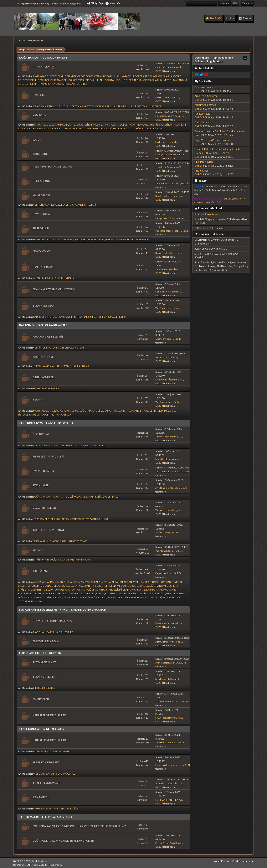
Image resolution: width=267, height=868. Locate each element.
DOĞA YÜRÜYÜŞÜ (44, 66)
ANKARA (95, 581)
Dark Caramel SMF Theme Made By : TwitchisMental (38, 864)
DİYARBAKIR (121, 585)
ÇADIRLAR (39, 316)
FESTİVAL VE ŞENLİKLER (107, 496)
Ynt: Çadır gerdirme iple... (168, 307)
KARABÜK (152, 589)
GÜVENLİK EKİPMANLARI (159, 410)
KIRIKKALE (49, 593)
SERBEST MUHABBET (46, 762)
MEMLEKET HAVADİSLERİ (48, 456)
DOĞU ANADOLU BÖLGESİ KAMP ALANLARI (84, 128)
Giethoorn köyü (163, 338)
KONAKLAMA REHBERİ (69, 518)
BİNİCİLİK (59, 277)
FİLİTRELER (39, 687)
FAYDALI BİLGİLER (43, 470)
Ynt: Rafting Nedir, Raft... (167, 230)
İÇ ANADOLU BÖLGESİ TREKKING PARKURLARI (79, 79)
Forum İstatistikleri (208, 207)
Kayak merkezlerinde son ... (170, 195)
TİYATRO (55, 540)
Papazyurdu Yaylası (205, 104)
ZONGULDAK (35, 600)
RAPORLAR (111, 105)
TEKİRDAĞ (122, 596)
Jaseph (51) (226, 198)
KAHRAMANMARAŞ (135, 589)
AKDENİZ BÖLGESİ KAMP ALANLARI (167, 124)
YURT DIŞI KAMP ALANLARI (75, 365)
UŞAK (162, 596)
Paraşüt (159, 217)
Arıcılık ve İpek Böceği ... (168, 487)
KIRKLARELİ (62, 593)
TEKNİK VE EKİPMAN (138, 238)
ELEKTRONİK (53, 807)
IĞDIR (92, 589)
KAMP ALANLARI (43, 356)
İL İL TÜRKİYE (41, 570)
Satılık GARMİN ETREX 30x (169, 799)
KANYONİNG (40, 153)
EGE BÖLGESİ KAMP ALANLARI (90, 124)
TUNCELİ (153, 596)
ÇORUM (99, 585)
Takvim (201, 180)
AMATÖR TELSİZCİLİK (46, 640)
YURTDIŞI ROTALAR (64, 83)
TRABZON (142, 596)
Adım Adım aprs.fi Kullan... (169, 641)
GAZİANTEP (37, 589)
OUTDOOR (39, 807)
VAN (169, 596)
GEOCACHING (41, 180)
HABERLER (81, 83)
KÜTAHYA (110, 593)
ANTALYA (106, 581)
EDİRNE (141, 585)
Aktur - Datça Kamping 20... (169, 356)
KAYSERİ (38, 593)
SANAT (72, 540)
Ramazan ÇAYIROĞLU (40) (208, 201)
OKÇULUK (39, 277)
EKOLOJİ (38, 550)
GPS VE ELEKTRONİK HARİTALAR (53, 620)
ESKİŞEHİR (24, 589)
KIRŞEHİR (74, 593)
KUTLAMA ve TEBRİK (58, 750)
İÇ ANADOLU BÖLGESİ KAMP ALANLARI (39, 128)
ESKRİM (49, 277)
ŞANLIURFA (100, 596)
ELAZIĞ (150, 585)
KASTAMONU (25, 593)
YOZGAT (23, 600)
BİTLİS (40, 585)
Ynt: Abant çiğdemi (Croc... (169, 550)
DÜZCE (132, 585)
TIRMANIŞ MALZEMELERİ (112, 316)
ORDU (30, 596)
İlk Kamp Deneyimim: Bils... (169, 115)
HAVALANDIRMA (136, 410)
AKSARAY (75, 581)
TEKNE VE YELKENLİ (93, 238)
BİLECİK (22, 585)
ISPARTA (100, 589)
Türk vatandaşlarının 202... (169, 436)
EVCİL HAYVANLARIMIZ (62, 559)
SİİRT (76, 596)
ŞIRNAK (111, 596)
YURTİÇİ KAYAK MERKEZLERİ (48, 204)
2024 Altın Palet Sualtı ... (167, 700)
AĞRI (67, 581)
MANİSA (132, 593)
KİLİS (82, 593)
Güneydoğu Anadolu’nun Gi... (171, 154)
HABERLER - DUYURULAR (46, 238)
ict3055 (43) (239, 198)
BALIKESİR (146, 581)
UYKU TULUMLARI (55, 316)
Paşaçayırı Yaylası (164, 572)
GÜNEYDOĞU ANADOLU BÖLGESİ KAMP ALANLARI (136, 128)
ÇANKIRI (90, 585)
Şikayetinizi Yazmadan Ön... (169, 782)
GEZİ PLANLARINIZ (95, 444)
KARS (173, 589)
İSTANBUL (111, 589)
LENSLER (50, 687)
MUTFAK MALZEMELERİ (85, 316)
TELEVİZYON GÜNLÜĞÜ (95, 518)
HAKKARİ (76, 589)
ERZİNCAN (160, 585)
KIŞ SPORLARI (41, 194)
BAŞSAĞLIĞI (40, 750)
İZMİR (120, 589)
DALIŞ (79, 238)
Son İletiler (204, 80)
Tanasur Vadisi (203, 113)
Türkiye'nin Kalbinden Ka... (169, 268)
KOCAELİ (90, 593)
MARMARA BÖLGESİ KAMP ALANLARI (53, 124)
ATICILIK (70, 277)
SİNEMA (37, 540)
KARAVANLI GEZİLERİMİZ (48, 336)
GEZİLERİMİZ (67, 238)
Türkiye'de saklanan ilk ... (168, 182)
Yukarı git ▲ (248, 860)
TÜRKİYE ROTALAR (73, 105)
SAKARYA (57, 596)
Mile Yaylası (201, 170)
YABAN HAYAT (83, 559)
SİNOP (83, 596)
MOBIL (60, 631)
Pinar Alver (212, 213)
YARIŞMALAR (41, 698)
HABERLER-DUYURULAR (46, 387)
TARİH (46, 540)
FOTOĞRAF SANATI (44, 661)
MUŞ (169, 593)
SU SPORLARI (41, 227)
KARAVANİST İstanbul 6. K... (169, 379)
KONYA (100, 593)
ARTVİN (128, 581)
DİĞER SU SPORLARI (116, 238)
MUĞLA (161, 593)
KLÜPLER (132, 105)
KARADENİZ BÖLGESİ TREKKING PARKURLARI (146, 75)
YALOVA (176, 596)
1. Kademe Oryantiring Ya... (169, 166)
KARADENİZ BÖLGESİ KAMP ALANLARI (127, 124)
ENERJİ (96, 410)
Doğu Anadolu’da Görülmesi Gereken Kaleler (220, 130)
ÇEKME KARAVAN (61, 410)
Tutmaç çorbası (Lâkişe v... (169, 509)
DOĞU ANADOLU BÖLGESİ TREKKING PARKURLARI (132, 79)
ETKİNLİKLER (41, 484)
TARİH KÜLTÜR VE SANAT (49, 529)
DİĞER (76, 807)
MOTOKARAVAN (42, 410)
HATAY (85, 589)
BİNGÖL (32, 585)
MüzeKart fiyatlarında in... (169, 458)
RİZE (49, 596)
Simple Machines (39, 860)
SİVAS (90, 596)
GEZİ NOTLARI (41, 433)
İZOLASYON (107, 410)
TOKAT (132, 596)
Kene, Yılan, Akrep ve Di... (168, 291)
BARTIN (156, 581)
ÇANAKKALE (77, 585)
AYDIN (136, 581)
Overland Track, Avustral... (169, 66)
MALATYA (122, 593)
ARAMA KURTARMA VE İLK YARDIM (54, 288)
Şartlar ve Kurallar (231, 860)
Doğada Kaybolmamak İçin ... (170, 622)
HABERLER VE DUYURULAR (49, 714)
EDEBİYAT (82, 540)
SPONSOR (66, 807)
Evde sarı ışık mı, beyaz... (168, 764)
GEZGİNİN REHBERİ (44, 507)
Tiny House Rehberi (165, 742)
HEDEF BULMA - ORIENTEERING (52, 166)
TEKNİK (122, 105)
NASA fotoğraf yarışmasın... (169, 717)
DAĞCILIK (39, 94)
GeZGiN (160, 70)
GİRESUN (49, 589)
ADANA (37, 581)
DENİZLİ (109, 585)
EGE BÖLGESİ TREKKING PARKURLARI (101, 75)
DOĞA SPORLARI (42, 496)
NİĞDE (22, 596)
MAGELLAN (39, 631)
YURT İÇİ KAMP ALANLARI (47, 365)
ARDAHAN (117, 581)
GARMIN (51, 631)
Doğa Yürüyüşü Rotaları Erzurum (213, 139)
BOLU (48, 585)
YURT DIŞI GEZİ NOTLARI (71, 347)
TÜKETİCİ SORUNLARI (46, 782)
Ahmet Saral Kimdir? (166, 662)
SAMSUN (68, 596)
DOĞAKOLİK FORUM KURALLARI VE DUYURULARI (63, 840)
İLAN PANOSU (41, 796)
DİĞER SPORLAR (43, 266)
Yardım (217, 860)
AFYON (59, 581)
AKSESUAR (67, 414)
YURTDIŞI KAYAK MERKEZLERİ (80, 204)
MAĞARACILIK (41, 250)
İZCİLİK (37, 139)
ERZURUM (172, 585)
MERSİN (152, 593)
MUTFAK (55, 414)
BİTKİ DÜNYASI (41, 559)
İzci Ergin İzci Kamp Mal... (168, 141)
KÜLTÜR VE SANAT (83, 496)
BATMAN (166, 581)
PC (72, 631)
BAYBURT (177, 581)
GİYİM (69, 316)
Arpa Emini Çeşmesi (206, 95)
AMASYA (85, 581)
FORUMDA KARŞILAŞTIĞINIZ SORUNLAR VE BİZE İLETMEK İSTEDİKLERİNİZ (79, 825)
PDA (67, 631)
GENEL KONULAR (43, 376)
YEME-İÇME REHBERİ (44, 518)
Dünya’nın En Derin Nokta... (169, 252)
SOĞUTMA (85, 410)
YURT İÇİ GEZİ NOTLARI (45, 347)
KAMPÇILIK (39, 114)
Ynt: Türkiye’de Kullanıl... (168, 470)
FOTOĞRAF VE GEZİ (62, 496)
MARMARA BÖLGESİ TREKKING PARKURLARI (56, 75)
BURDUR (57, 585)
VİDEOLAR (143, 105)
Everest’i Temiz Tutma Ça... (169, 96)
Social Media (204, 67)
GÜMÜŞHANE (62, 589)
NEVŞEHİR (178, 593)
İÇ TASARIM (120, 410)
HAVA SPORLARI (42, 213)
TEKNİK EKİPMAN (43, 305)
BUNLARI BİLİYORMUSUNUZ (61, 773)
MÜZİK (64, 540)
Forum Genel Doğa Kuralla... (170, 842)
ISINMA (75, 410)
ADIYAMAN (48, 581)
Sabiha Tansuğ (163, 531)
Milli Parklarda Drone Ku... (169, 678)
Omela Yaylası (202, 121)
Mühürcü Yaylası (204, 161)
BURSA (66, 585)
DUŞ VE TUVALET (41, 414)
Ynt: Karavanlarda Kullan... (169, 401)
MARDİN (142, 593)
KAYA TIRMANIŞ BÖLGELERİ (48, 105)
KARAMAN (164, 589)
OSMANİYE (40, 596)
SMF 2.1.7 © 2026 (22, 860)
